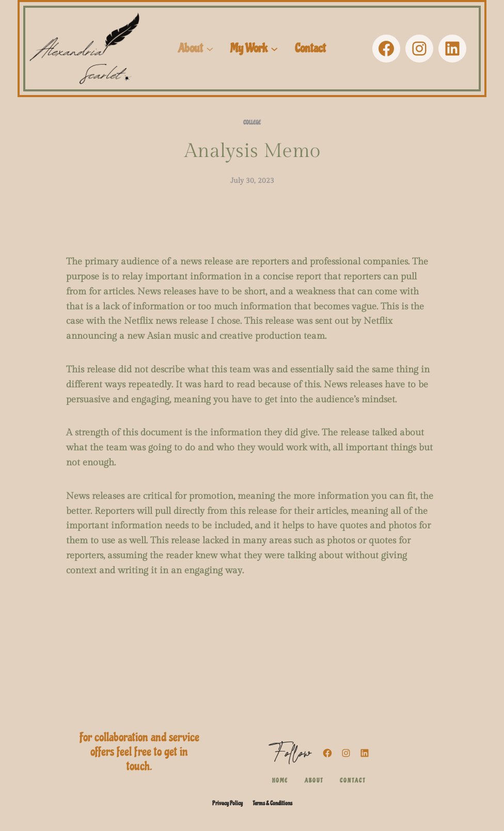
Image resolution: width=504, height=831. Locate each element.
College (252, 123)
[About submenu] (210, 49)
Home (280, 781)
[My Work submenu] (274, 49)
